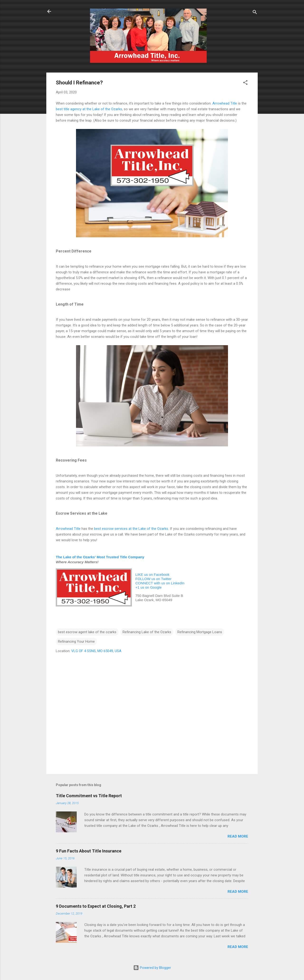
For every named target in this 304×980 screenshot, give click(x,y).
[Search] (255, 13)
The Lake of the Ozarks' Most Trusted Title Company (100, 557)
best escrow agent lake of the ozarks (87, 632)
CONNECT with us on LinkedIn (160, 583)
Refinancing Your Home (76, 641)
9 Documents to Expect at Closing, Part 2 (96, 906)
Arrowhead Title (225, 103)
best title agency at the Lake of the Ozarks (89, 109)
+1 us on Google (149, 587)
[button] (245, 83)
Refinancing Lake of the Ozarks (147, 632)
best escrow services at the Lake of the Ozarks (131, 529)
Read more (238, 836)
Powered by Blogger (152, 968)
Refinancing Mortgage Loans (200, 632)
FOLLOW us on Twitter (153, 579)
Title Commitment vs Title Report (89, 796)
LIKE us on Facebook (152, 575)
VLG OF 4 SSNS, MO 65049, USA (96, 651)
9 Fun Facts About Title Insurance (89, 851)
